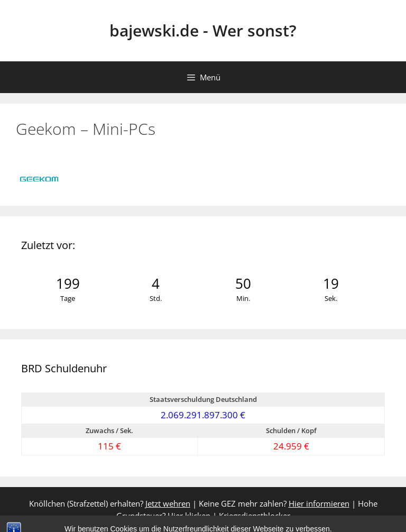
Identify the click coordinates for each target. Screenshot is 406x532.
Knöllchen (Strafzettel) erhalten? (110, 503)
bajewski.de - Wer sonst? (203, 30)
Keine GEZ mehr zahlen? (274, 503)
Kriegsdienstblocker (255, 516)
